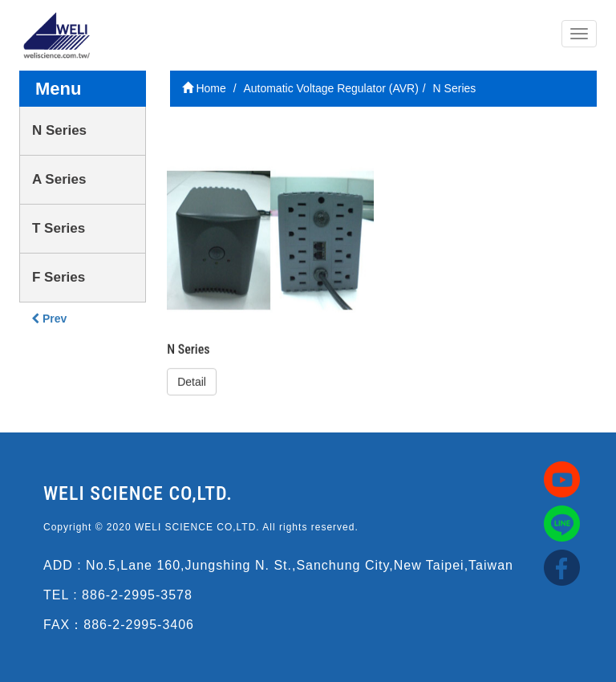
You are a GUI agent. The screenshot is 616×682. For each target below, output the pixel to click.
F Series (59, 277)
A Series (59, 179)
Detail (192, 381)
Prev (49, 319)
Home (204, 88)
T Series (59, 228)
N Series (59, 130)
